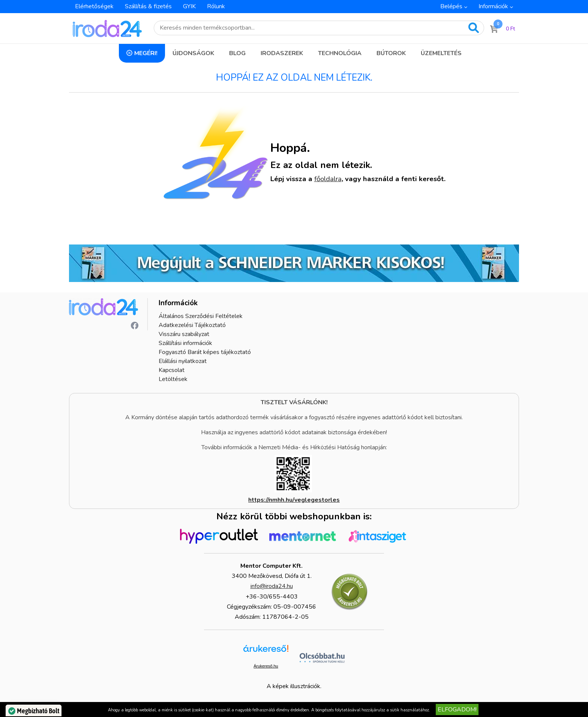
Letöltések (173, 379)
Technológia (340, 53)
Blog (237, 53)
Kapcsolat (172, 370)
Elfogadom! (457, 709)
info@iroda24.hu (272, 586)
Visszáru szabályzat (184, 334)
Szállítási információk (185, 343)
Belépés (451, 6)
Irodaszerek (282, 53)
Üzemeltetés (441, 53)
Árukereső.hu (266, 666)
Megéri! (146, 53)
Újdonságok (193, 53)
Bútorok (391, 53)
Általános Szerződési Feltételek (201, 316)
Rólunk (216, 6)
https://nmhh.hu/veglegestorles (294, 500)
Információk (493, 6)
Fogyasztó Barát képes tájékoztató (205, 352)
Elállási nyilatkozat (183, 361)
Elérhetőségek (94, 6)
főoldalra (328, 179)
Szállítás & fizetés (148, 6)
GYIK (189, 6)
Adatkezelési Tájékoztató (192, 325)
